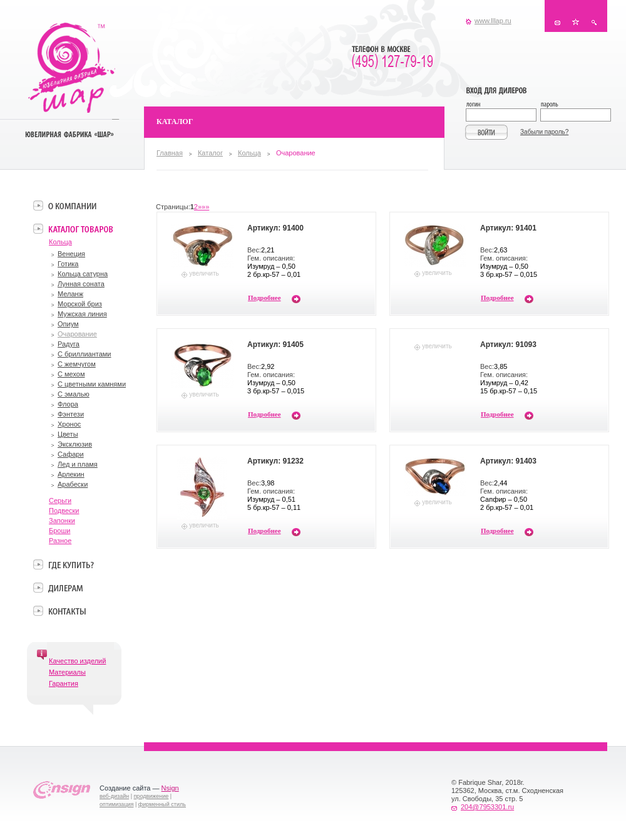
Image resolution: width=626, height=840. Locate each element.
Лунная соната (81, 284)
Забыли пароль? (544, 132)
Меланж (70, 294)
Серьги (60, 500)
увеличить (204, 273)
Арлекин (71, 474)
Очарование (77, 334)
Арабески (73, 484)
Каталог (210, 153)
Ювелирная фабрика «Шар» (72, 68)
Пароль (575, 106)
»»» (203, 207)
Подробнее (264, 298)
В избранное (576, 22)
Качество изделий (77, 661)
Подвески (64, 511)
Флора (68, 404)
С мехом (71, 374)
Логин (503, 106)
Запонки (62, 521)
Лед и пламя (78, 464)
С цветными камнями (92, 384)
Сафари (71, 454)
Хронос (69, 424)
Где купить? (71, 564)
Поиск (594, 22)
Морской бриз (80, 304)
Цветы (68, 434)
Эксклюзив (75, 444)
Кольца (249, 153)
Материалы (67, 672)
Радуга (69, 344)
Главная (170, 153)
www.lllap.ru (493, 21)
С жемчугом (77, 364)
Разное (60, 541)
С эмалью (74, 394)
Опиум (68, 324)
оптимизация (116, 804)
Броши (59, 531)
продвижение (151, 796)
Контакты (557, 22)
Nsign (170, 788)
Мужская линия (82, 314)
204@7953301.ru (487, 807)
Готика (68, 264)
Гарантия (64, 683)
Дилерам (65, 588)
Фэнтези (71, 414)
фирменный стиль (162, 804)
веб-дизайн (114, 796)
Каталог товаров (80, 229)
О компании (72, 205)
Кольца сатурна (83, 274)
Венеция (71, 254)
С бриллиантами (84, 354)
